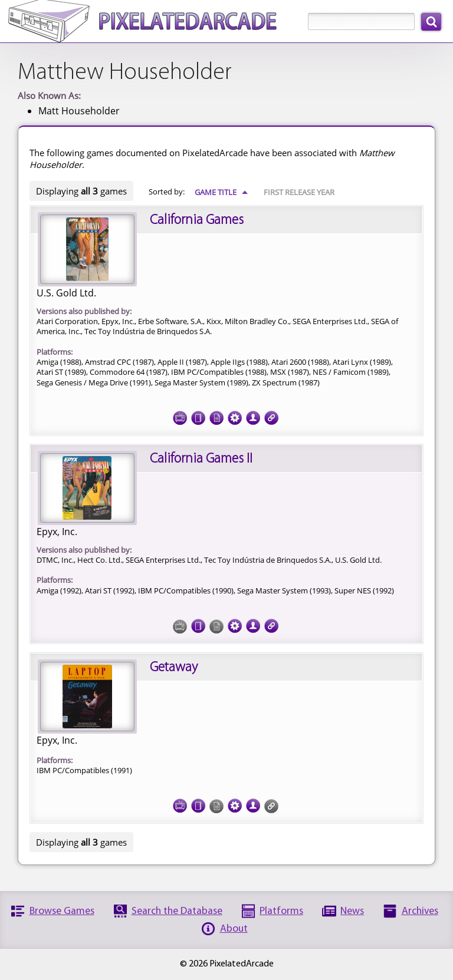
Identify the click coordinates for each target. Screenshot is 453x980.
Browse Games (62, 911)
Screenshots (180, 414)
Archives (420, 911)
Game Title (221, 192)
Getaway (174, 668)
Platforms (281, 911)
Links (271, 414)
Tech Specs (235, 414)
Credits (253, 414)
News (352, 911)
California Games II (201, 459)
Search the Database (177, 911)
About (234, 929)
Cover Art (198, 414)
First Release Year (299, 192)
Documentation (216, 414)
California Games (197, 220)
